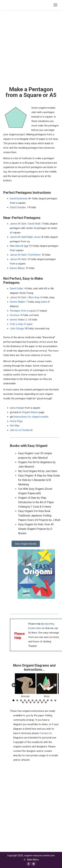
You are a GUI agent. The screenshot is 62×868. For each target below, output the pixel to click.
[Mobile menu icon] (55, 5)
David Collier (17, 289)
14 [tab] (27, 702)
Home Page (16, 421)
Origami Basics (30, 412)
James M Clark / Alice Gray (25, 297)
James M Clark (18, 259)
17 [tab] (38, 702)
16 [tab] (34, 702)
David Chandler (18, 207)
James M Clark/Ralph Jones (25, 237)
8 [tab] (40, 700)
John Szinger (17, 329)
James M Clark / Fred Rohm (25, 255)
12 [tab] (55, 700)
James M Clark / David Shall (25, 224)
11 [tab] (52, 700)
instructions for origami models (31, 417)
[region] (34, 686)
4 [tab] (25, 700)
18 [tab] (42, 702)
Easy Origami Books (26, 544)
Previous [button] (14, 685)
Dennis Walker (18, 302)
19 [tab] (46, 702)
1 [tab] (13, 700)
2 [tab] (17, 700)
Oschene (15, 315)
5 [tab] (29, 700)
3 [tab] (21, 700)
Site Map (15, 426)
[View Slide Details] (25, 684)
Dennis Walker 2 (19, 320)
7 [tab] (36, 700)
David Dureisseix (19, 198)
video (45, 302)
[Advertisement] (31, 795)
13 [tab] (23, 702)
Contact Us (46, 733)
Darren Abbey (17, 268)
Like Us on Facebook (21, 430)
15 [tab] (31, 702)
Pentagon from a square (23, 311)
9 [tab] (44, 700)
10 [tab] (48, 700)
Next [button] (55, 685)
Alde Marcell (17, 246)
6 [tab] (32, 700)
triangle (20, 408)
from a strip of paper (21, 324)
